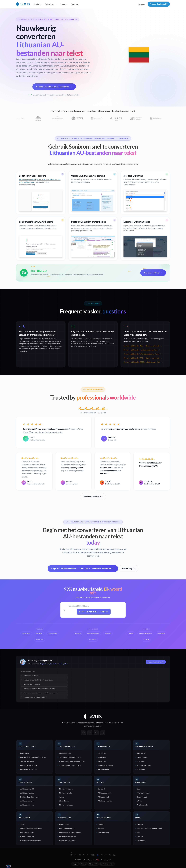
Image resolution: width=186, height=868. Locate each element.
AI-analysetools (65, 753)
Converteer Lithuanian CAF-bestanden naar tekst (142, 350)
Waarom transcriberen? (68, 837)
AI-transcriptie (113, 723)
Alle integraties (143, 805)
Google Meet (142, 797)
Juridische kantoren (27, 801)
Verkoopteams (103, 769)
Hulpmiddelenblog (27, 837)
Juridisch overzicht (27, 789)
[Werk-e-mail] (94, 606)
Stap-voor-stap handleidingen (70, 833)
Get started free (153, 273)
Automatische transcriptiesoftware (33, 757)
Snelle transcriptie (27, 761)
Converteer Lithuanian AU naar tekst (54, 87)
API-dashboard (103, 797)
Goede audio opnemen (67, 841)
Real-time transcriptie (28, 769)
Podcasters (141, 761)
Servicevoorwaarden (107, 864)
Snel (122, 723)
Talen (22, 824)
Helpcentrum (44, 664)
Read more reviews (93, 497)
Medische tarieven (66, 805)
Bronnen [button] (63, 4)
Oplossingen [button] (50, 4)
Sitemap (83, 864)
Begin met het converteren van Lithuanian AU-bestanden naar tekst (83, 568)
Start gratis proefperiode (94, 612)
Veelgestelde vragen (67, 829)
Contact (140, 837)
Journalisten (141, 753)
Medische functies (66, 793)
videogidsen (64, 664)
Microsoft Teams (143, 793)
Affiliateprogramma (105, 801)
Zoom (139, 789)
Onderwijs (102, 757)
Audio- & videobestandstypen (31, 829)
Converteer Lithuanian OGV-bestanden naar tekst (142, 346)
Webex (140, 801)
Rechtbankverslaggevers (29, 797)
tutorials (53, 664)
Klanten (101, 829)
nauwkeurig (89, 726)
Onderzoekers (142, 757)
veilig (99, 726)
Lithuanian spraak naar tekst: (46, 69)
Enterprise (102, 753)
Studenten (141, 769)
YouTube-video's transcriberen (70, 765)
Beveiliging (141, 841)
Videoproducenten (144, 765)
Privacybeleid (93, 864)
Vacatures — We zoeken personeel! (150, 829)
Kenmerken (24, 753)
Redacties (102, 761)
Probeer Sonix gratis (159, 4)
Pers (139, 833)
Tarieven (75, 4)
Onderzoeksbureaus (105, 765)
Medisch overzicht (66, 789)
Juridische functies (27, 793)
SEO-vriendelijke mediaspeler (70, 757)
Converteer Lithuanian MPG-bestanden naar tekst (142, 358)
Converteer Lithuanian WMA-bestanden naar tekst (143, 354)
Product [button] (37, 4)
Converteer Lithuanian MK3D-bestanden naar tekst (143, 362)
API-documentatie (105, 793)
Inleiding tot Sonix (27, 833)
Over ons (140, 824)
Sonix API (101, 789)
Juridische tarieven (27, 805)
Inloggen (142, 4)
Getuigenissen (103, 833)
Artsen (62, 797)
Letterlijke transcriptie (29, 765)
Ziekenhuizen (64, 801)
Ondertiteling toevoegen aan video (72, 761)
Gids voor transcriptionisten (30, 841)
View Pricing (128, 569)
